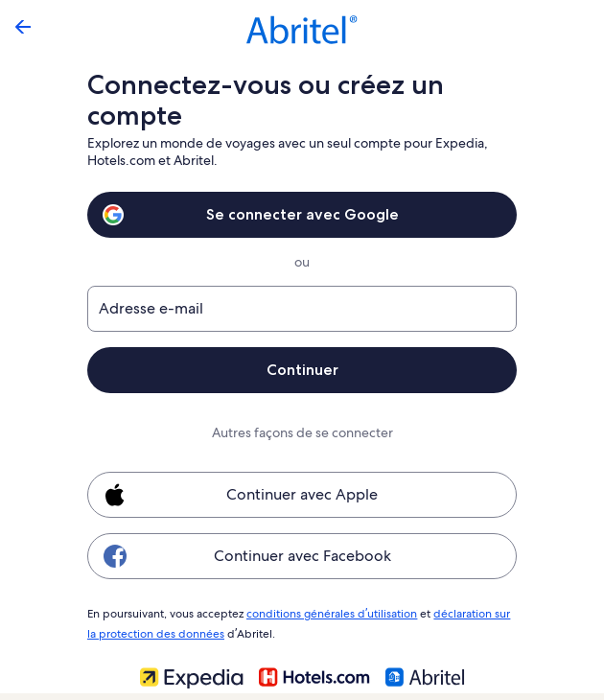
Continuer (302, 370)
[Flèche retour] (23, 27)
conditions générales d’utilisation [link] (328, 613)
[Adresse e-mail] (302, 309)
